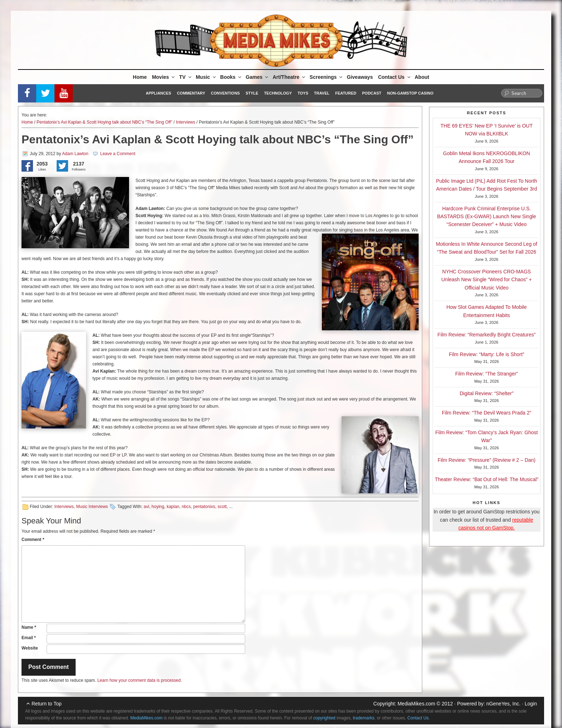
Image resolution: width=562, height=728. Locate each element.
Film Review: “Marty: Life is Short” (486, 354)
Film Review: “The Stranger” (487, 374)
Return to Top (47, 704)
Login (531, 704)
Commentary (191, 93)
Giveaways (360, 77)
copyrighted (324, 718)
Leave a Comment (118, 154)
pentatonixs (204, 507)
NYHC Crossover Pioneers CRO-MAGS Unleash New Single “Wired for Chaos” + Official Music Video (487, 280)
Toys (303, 93)
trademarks (363, 718)
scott (222, 507)
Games (258, 77)
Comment (33, 540)
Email (29, 638)
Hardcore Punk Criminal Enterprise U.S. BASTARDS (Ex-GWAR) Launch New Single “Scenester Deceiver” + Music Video (486, 217)
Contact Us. (419, 718)
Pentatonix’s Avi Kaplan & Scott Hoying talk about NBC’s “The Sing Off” (104, 122)
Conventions (225, 93)
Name (29, 627)
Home (140, 77)
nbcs (186, 507)
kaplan (173, 507)
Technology (278, 93)
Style (252, 93)
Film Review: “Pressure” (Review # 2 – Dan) (487, 460)
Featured (346, 93)
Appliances (159, 93)
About (422, 77)
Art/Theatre (290, 77)
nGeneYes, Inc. (503, 704)
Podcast (372, 93)
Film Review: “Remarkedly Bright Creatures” (487, 335)
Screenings (327, 77)
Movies (164, 77)
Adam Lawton (75, 154)
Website (30, 648)
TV (186, 77)
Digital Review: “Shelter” (486, 393)
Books (231, 77)
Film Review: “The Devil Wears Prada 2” (487, 413)
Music (206, 77)
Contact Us (395, 77)
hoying (158, 507)
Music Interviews (92, 507)
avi (146, 507)
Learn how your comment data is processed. (139, 680)
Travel (322, 93)
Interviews (186, 122)
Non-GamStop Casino (410, 93)
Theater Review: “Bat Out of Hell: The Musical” (487, 479)
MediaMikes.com (416, 704)
